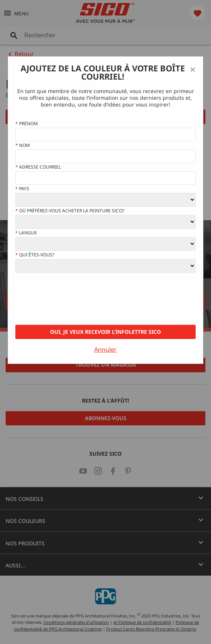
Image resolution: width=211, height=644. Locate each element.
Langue (26, 233)
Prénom (27, 124)
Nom (23, 145)
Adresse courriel (38, 167)
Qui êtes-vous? (35, 255)
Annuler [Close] (105, 349)
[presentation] (72, 299)
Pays (22, 189)
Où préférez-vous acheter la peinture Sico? (70, 211)
